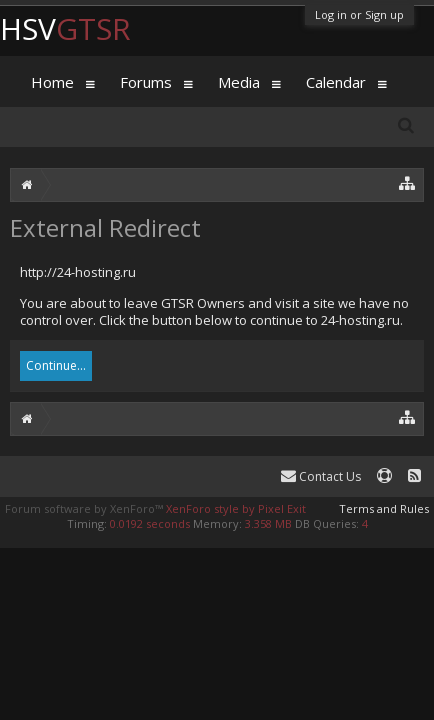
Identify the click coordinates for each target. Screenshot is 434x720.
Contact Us (321, 476)
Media (239, 82)
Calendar (336, 82)
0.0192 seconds (150, 523)
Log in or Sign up (359, 14)
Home (52, 82)
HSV (65, 28)
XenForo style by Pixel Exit (236, 508)
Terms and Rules (384, 508)
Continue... (56, 365)
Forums (146, 82)
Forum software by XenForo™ (85, 508)
